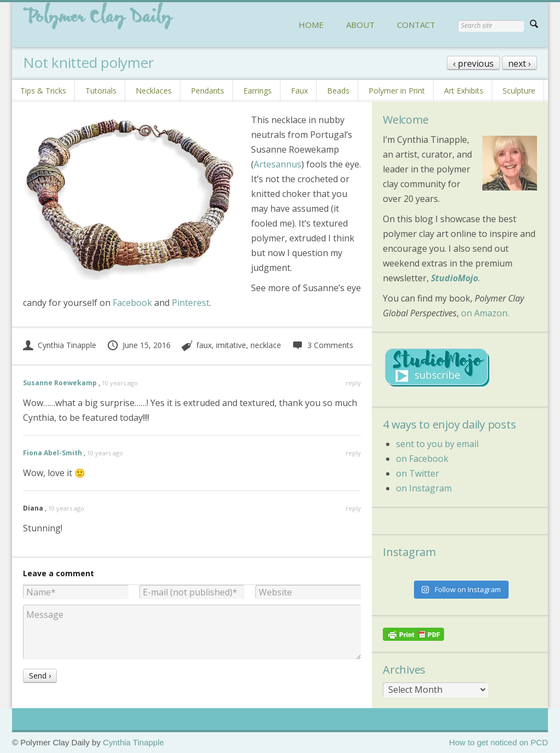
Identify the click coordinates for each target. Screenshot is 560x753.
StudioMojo (454, 278)
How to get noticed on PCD (498, 742)
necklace (266, 345)
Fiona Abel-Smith (52, 453)
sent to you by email (437, 444)
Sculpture (519, 91)
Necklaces (154, 91)
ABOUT (360, 25)
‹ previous (473, 63)
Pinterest (191, 303)
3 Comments (322, 345)
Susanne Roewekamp (60, 383)
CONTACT (416, 25)
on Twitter (418, 473)
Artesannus (278, 164)
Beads (338, 91)
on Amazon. (485, 313)
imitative (231, 345)
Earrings (258, 91)
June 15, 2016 (139, 345)
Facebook (132, 303)
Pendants (208, 91)
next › (520, 63)
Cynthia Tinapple (60, 345)
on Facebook (422, 459)
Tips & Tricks (43, 91)
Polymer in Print (397, 91)
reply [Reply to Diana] (353, 508)
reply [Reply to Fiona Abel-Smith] (353, 453)
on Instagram (424, 488)
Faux (299, 91)
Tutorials (101, 91)
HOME (311, 25)
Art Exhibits (464, 91)
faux (204, 345)
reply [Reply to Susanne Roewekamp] (353, 383)
